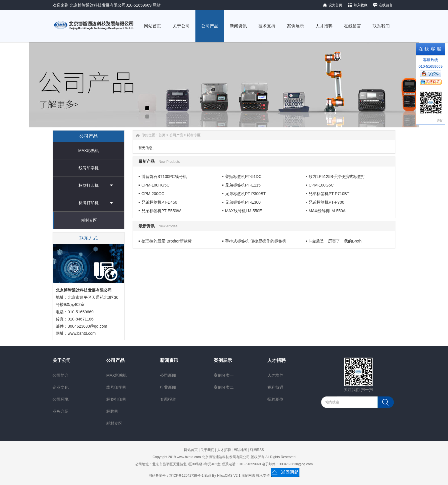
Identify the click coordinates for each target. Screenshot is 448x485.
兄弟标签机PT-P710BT (329, 194)
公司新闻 (168, 375)
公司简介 (61, 375)
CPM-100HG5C (155, 185)
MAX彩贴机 (89, 151)
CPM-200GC (153, 194)
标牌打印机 (89, 203)
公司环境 (61, 399)
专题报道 (168, 399)
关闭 (440, 121)
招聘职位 (275, 399)
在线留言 (386, 5)
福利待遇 (275, 387)
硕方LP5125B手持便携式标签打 (337, 177)
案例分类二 (224, 387)
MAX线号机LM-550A (327, 211)
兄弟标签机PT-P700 (326, 202)
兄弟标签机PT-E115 (243, 185)
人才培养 (275, 375)
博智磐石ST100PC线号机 (164, 177)
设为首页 (335, 5)
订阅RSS (257, 450)
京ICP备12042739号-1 (186, 476)
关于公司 (62, 360)
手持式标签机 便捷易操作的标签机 (256, 241)
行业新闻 (168, 387)
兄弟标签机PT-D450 (159, 202)
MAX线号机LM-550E (244, 211)
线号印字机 (89, 168)
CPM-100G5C (321, 185)
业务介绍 (61, 411)
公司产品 (176, 135)
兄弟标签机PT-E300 (243, 202)
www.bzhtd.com (82, 333)
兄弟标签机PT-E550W (161, 211)
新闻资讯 (169, 360)
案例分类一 (224, 375)
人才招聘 (277, 360)
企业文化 (61, 387)
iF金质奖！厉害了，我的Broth (335, 241)
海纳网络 (248, 476)
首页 (162, 135)
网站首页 (191, 450)
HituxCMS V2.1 (229, 476)
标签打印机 (89, 185)
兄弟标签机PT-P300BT (245, 194)
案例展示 (223, 360)
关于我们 (207, 450)
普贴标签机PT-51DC (243, 177)
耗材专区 (89, 220)
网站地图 (240, 450)
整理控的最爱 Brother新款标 (167, 241)
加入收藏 (361, 5)
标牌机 (112, 411)
